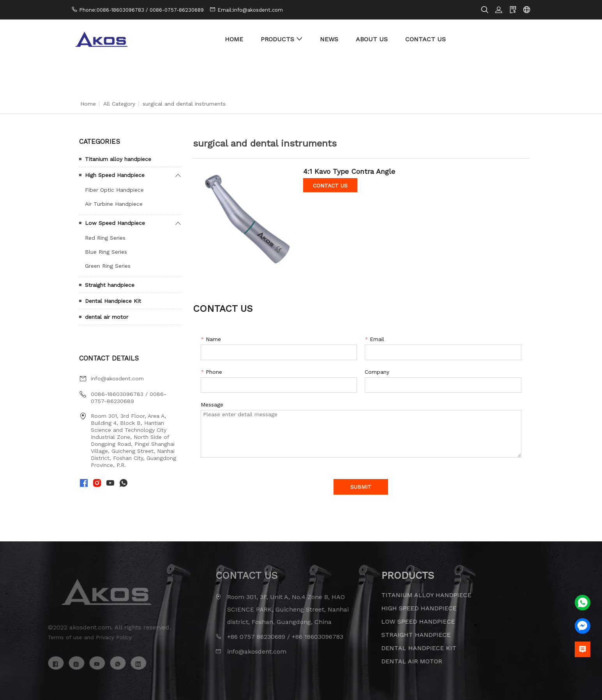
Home (88, 104)
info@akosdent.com (117, 378)
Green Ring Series (108, 266)
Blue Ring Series (106, 252)
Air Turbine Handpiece (114, 204)
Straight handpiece (110, 285)
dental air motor (107, 317)
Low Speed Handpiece (115, 223)
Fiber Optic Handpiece (114, 190)
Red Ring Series (105, 238)
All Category (119, 104)
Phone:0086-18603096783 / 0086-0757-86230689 (141, 10)
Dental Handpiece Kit (113, 301)
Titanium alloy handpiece (118, 159)
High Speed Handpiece (115, 175)
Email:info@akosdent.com (250, 10)
